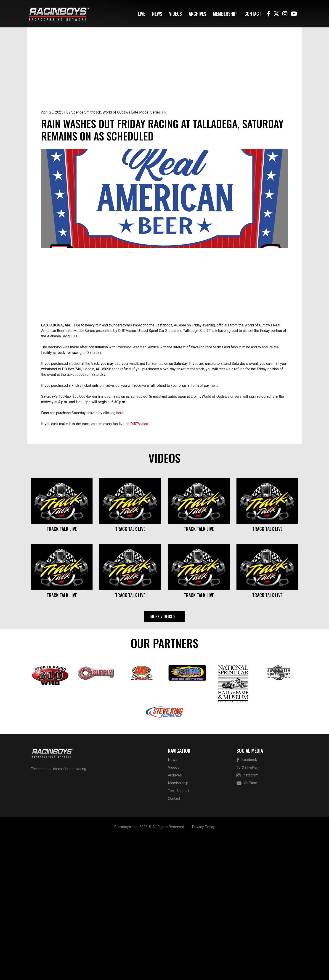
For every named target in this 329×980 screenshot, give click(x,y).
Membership (225, 14)
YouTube (247, 927)
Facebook (247, 903)
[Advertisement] (164, 75)
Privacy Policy (203, 970)
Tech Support (178, 934)
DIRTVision (139, 567)
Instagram (247, 919)
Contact (253, 14)
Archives (198, 14)
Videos (175, 14)
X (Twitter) (248, 911)
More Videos (163, 760)
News (157, 14)
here (120, 556)
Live (142, 14)
